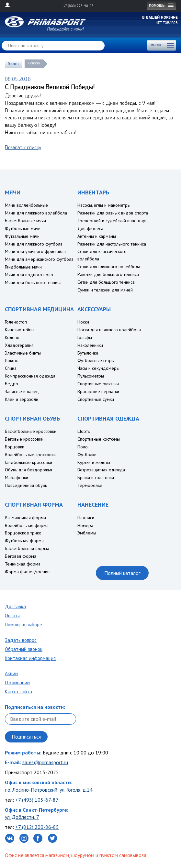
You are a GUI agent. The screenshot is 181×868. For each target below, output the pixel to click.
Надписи (86, 518)
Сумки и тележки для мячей (105, 290)
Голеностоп (16, 322)
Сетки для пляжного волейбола (109, 267)
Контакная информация (30, 658)
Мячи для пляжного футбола (34, 244)
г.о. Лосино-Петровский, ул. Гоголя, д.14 (49, 790)
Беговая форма (21, 556)
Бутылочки (88, 353)
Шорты (84, 431)
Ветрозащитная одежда (101, 470)
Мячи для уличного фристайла (35, 251)
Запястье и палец (22, 391)
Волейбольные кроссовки (30, 455)
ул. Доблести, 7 (22, 817)
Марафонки (17, 478)
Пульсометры (91, 376)
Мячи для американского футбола (39, 259)
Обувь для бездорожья (28, 470)
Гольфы (85, 337)
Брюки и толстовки (96, 478)
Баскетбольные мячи (25, 221)
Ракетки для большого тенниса (108, 274)
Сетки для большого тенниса (106, 282)
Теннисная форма (23, 564)
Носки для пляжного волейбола (109, 330)
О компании (17, 682)
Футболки (87, 455)
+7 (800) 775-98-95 (79, 6)
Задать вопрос (21, 640)
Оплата (13, 615)
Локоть (11, 360)
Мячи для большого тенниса (33, 282)
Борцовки (15, 447)
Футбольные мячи (23, 228)
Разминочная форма (25, 518)
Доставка (15, 606)
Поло (83, 447)
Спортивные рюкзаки (98, 384)
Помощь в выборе (23, 625)
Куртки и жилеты (94, 462)
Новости (34, 63)
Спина (11, 368)
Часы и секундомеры (98, 368)
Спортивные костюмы (99, 439)
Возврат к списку (23, 147)
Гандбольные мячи (23, 267)
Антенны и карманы (97, 236)
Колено (12, 337)
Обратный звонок (24, 649)
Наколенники (90, 345)
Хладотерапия (19, 345)
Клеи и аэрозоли (22, 399)
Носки (83, 322)
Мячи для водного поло (29, 275)
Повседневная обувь (26, 485)
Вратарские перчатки (98, 391)
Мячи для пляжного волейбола (36, 213)
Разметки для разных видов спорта (113, 213)
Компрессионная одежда (30, 376)
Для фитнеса (90, 228)
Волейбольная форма (27, 525)
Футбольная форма (24, 541)
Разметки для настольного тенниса (112, 244)
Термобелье (90, 485)
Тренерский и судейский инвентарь (112, 221)
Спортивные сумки (96, 399)
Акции (11, 673)
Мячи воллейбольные (26, 205)
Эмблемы (87, 533)
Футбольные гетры (96, 360)
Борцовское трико (23, 533)
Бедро (11, 384)
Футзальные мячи (22, 236)
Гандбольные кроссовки (28, 462)
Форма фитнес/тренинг (28, 572)
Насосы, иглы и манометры (104, 205)
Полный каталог (122, 573)
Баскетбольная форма (27, 548)
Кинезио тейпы (20, 330)
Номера (85, 525)
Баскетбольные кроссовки (31, 431)
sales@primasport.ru (45, 762)
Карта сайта (18, 692)
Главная (14, 64)
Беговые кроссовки (24, 439)
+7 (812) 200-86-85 (37, 827)
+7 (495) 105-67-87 (37, 800)
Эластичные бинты (23, 353)
